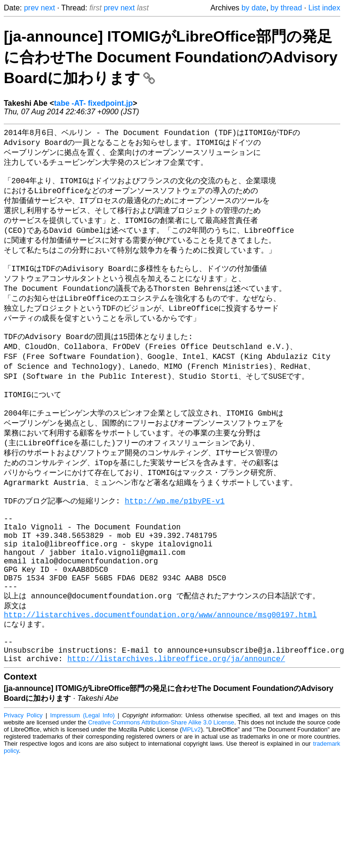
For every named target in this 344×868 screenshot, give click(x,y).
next (48, 8)
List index (324, 8)
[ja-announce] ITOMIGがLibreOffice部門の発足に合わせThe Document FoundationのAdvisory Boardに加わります (171, 57)
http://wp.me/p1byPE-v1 (175, 543)
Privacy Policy (23, 789)
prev (31, 8)
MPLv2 (191, 803)
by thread (286, 8)
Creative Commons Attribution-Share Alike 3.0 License (161, 796)
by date (254, 8)
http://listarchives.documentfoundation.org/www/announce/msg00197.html (160, 680)
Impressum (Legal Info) (82, 789)
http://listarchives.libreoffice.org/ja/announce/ (176, 732)
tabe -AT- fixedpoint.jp (93, 103)
